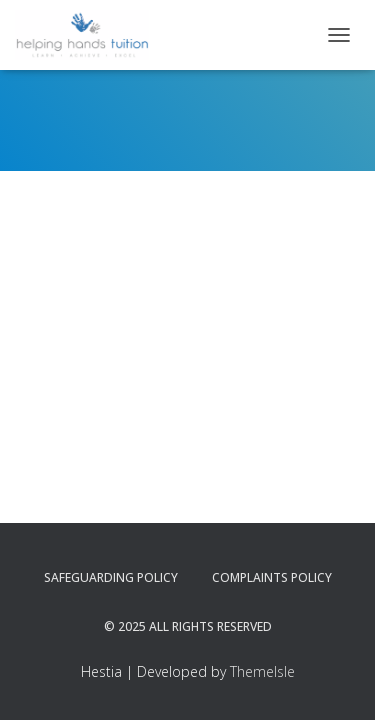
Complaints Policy (272, 577)
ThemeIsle (262, 671)
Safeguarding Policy (111, 577)
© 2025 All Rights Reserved (188, 626)
